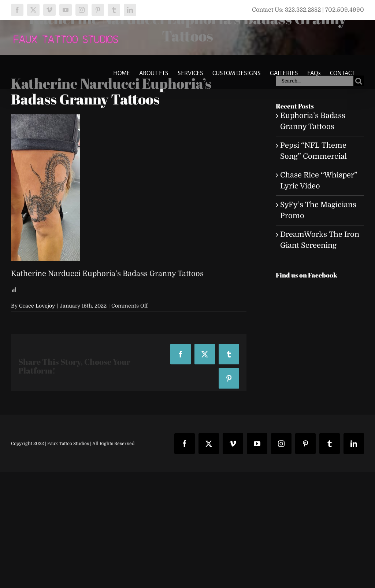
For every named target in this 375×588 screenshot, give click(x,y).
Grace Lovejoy (37, 306)
